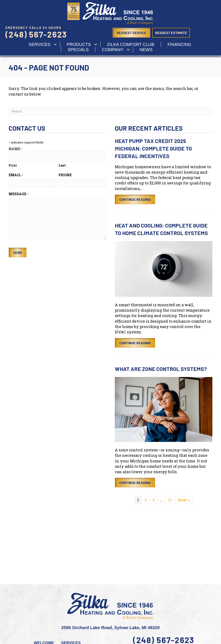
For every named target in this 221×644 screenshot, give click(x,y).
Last (62, 165)
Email (16, 175)
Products (79, 44)
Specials (78, 50)
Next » (184, 500)
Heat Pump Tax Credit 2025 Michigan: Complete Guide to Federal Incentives (153, 148)
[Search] (110, 111)
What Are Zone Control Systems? (161, 369)
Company (113, 50)
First (13, 165)
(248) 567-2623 (36, 34)
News (146, 50)
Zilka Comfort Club (131, 44)
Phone (65, 175)
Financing (179, 44)
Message (18, 194)
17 (170, 500)
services (40, 44)
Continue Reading (135, 199)
